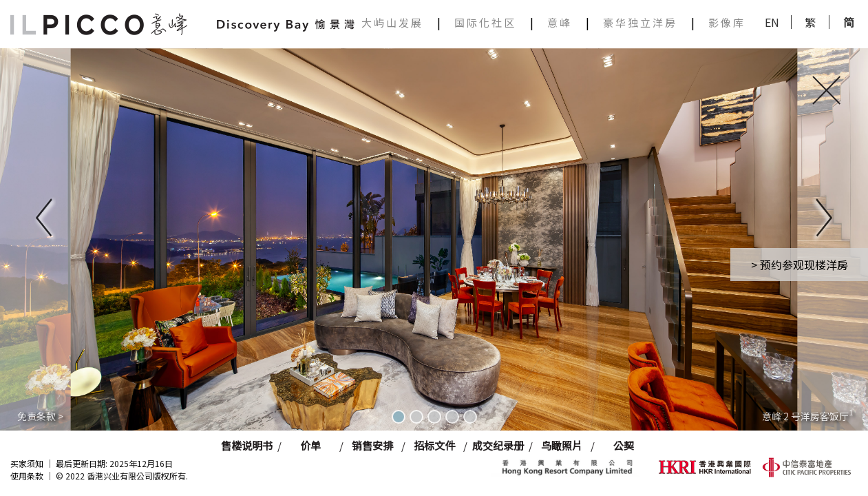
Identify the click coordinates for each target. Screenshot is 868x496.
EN (772, 22)
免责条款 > (40, 416)
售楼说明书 (247, 445)
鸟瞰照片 (562, 445)
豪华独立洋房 (640, 22)
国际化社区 (485, 22)
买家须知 (27, 463)
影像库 (727, 22)
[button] (43, 220)
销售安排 (372, 445)
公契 (624, 445)
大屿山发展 (392, 22)
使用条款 (27, 476)
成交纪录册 (498, 445)
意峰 (560, 22)
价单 (310, 445)
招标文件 (434, 445)
